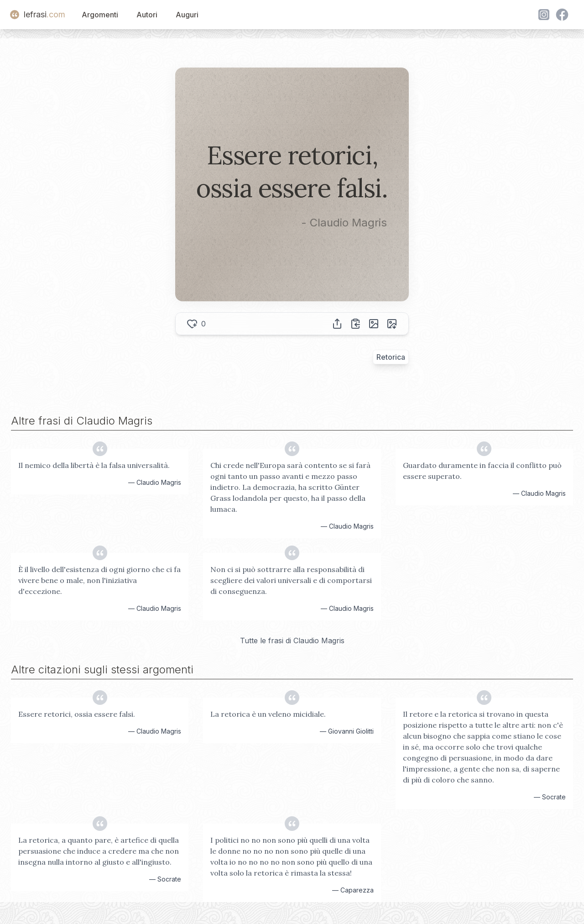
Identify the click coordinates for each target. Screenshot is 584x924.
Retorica (391, 357)
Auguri (187, 15)
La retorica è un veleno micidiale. (268, 714)
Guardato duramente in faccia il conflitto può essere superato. (482, 471)
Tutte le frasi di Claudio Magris (292, 640)
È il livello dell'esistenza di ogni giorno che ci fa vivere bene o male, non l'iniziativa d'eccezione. (99, 580)
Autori (147, 15)
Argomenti (100, 15)
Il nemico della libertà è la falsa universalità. (94, 465)
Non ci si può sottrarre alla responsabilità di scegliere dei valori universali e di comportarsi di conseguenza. (291, 580)
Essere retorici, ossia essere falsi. (77, 714)
